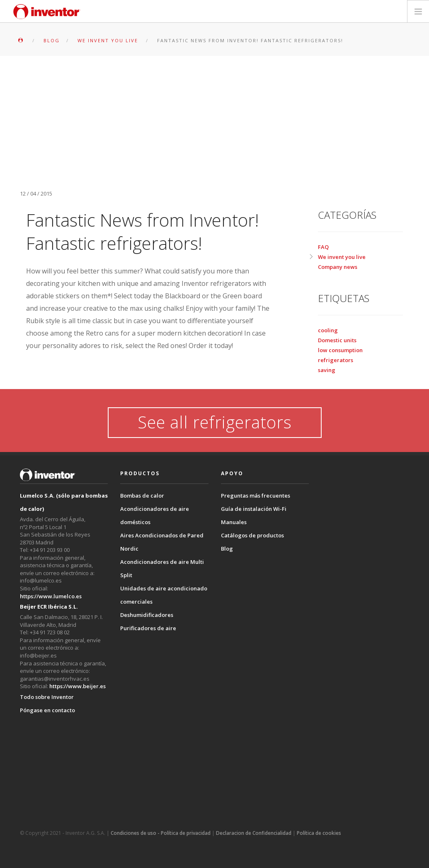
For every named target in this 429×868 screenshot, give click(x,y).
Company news (338, 267)
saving (327, 370)
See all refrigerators (215, 422)
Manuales (234, 522)
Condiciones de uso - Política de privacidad (161, 833)
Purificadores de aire (148, 628)
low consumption (340, 350)
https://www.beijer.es (78, 686)
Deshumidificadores (147, 615)
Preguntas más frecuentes (256, 496)
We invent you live (342, 257)
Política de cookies (319, 833)
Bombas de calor (142, 496)
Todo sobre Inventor (47, 697)
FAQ (323, 247)
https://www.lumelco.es (51, 596)
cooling (328, 330)
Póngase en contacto (47, 710)
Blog (227, 549)
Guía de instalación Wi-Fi (254, 509)
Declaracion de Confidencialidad (254, 833)
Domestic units (337, 340)
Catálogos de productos (252, 535)
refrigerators (336, 360)
